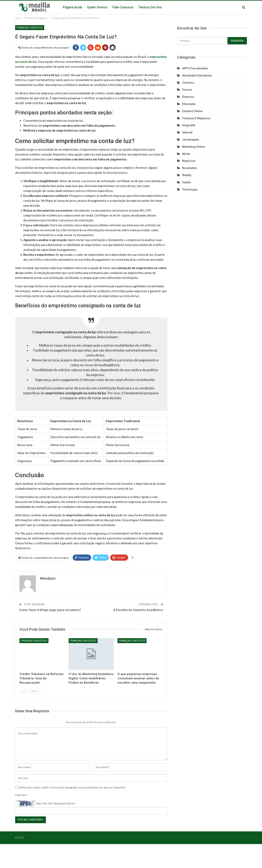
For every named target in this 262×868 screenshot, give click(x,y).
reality (187, 175)
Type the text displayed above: (55, 803)
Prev (24, 691)
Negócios (189, 161)
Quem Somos (97, 7)
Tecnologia (190, 189)
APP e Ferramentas (195, 68)
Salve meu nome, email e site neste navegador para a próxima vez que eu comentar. (72, 787)
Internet (187, 132)
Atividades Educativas (197, 76)
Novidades (190, 168)
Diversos (188, 97)
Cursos (187, 90)
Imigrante (189, 125)
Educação (189, 104)
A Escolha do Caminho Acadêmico (138, 610)
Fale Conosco (123, 7)
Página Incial (72, 7)
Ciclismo (188, 83)
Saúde (186, 182)
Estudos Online (192, 111)
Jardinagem (191, 140)
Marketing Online (194, 147)
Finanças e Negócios (30, 28)
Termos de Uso (150, 7)
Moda (186, 154)
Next (35, 691)
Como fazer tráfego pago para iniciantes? (50, 610)
